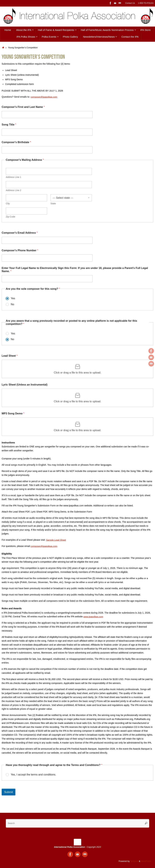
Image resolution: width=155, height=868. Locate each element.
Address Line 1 (13, 177)
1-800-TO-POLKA (146, 3)
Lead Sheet (10, 356)
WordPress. (146, 861)
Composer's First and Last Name (23, 107)
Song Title (9, 125)
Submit (9, 792)
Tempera (134, 861)
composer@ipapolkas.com (44, 546)
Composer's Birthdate (16, 142)
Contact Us (130, 3)
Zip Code (11, 217)
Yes (13, 298)
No (12, 304)
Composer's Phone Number (20, 250)
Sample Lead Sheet (56, 540)
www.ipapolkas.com (94, 617)
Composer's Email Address (20, 233)
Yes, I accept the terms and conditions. (33, 775)
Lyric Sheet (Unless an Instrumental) (25, 385)
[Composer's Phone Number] (47, 258)
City (8, 203)
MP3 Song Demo (13, 413)
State (53, 203)
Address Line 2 (13, 190)
